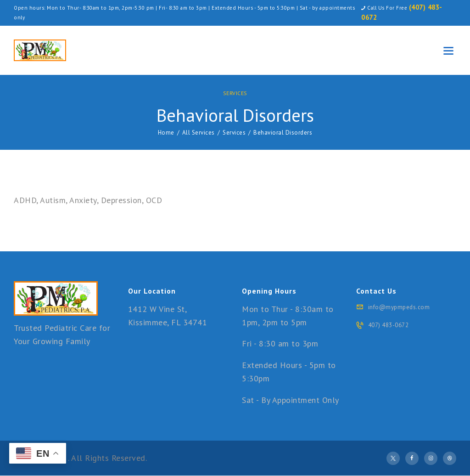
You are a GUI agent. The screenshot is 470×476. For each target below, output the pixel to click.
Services (235, 93)
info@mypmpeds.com (399, 307)
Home (166, 133)
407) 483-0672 (389, 325)
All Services (199, 133)
